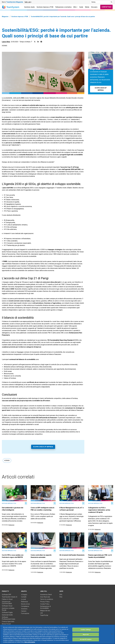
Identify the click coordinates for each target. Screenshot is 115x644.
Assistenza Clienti (46, 595)
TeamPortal (44, 615)
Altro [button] (75, 7)
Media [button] (87, 7)
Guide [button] (81, 7)
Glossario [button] (94, 7)
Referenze (25, 602)
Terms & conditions (47, 599)
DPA (61, 595)
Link (42, 613)
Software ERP (7, 595)
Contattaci (106, 7)
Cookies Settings (86, 632)
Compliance (25, 606)
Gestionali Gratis (7, 615)
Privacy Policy (45, 602)
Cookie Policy (45, 604)
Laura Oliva (6, 42)
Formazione (25, 613)
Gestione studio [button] (29, 7)
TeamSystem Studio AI (10, 597)
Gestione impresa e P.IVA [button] (45, 7)
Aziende (5, 46)
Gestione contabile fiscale (8, 609)
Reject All (86, 636)
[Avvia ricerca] (112, 2)
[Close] (112, 636)
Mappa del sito (45, 611)
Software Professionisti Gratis (9, 618)
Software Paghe (7, 612)
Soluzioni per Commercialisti (7, 603)
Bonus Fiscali (6, 624)
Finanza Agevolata (8, 621)
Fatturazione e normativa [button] (63, 7)
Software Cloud (7, 606)
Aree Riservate (45, 597)
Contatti (24, 597)
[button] (28, 2)
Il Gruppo (24, 595)
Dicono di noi (25, 604)
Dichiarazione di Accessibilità (45, 607)
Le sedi (23, 599)
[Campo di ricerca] (100, 2)
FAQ (61, 597)
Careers (24, 611)
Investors (24, 609)
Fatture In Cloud (7, 599)
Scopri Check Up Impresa (43, 447)
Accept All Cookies (86, 641)
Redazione (11, 525)
